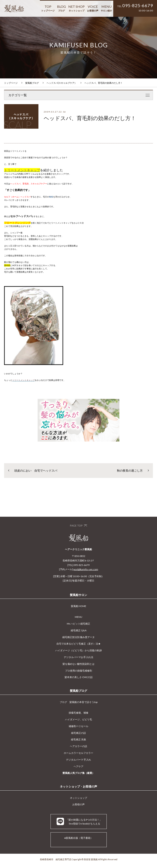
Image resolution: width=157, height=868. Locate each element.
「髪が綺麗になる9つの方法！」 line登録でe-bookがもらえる (79, 821)
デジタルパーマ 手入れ (78, 760)
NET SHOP (76, 8)
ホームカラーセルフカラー (78, 753)
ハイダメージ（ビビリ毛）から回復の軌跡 (78, 650)
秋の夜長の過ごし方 (130, 470)
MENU (106, 8)
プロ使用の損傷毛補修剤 (78, 671)
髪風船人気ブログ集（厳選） (78, 773)
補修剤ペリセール (78, 726)
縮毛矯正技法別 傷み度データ (78, 637)
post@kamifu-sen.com (86, 569)
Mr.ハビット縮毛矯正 (78, 624)
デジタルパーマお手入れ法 (78, 657)
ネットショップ (78, 798)
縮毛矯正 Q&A (79, 630)
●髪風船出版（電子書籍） (78, 838)
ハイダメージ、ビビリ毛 (78, 719)
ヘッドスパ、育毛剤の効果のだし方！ (104, 83)
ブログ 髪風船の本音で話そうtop (79, 702)
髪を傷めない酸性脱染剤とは (78, 664)
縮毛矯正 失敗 (78, 739)
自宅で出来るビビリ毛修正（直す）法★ (78, 644)
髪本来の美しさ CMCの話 (79, 677)
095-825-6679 (138, 6)
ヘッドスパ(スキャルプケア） (62, 83)
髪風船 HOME (79, 606)
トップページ (11, 83)
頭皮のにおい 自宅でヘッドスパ (36, 470)
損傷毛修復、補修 (78, 713)
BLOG (61, 8)
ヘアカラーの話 (78, 746)
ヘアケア (78, 766)
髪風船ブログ (32, 83)
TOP (48, 8)
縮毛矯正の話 (78, 733)
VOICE (93, 8)
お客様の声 (78, 804)
